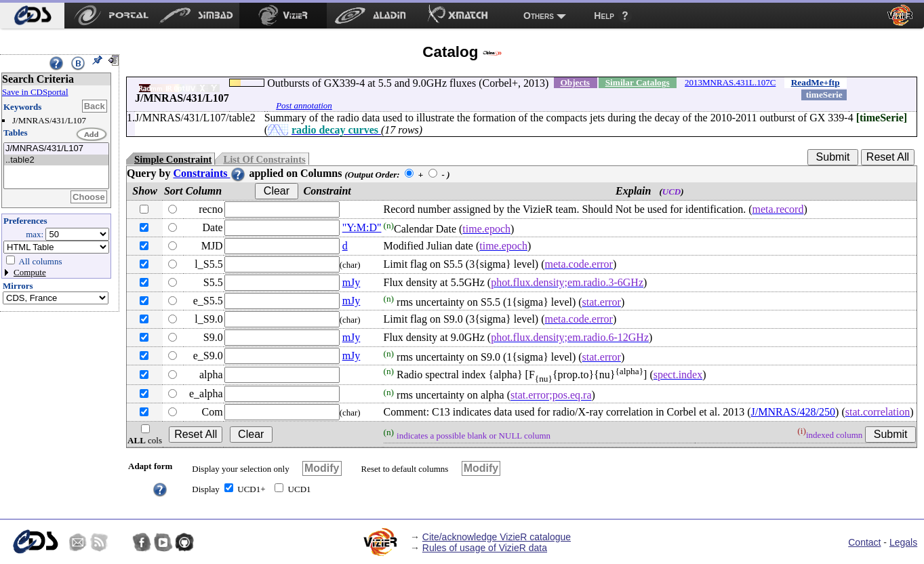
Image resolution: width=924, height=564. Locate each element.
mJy (351, 282)
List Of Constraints (264, 159)
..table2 (56, 160)
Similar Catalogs (638, 82)
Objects (575, 82)
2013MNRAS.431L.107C (730, 82)
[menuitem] (32, 16)
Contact (864, 542)
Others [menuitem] (539, 16)
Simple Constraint (173, 159)
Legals (903, 542)
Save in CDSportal (35, 92)
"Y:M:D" (362, 227)
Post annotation (304, 105)
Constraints (209, 173)
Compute (30, 272)
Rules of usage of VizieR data (485, 548)
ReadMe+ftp (816, 82)
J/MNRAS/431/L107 (56, 149)
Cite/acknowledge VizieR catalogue (497, 537)
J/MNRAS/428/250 (793, 412)
